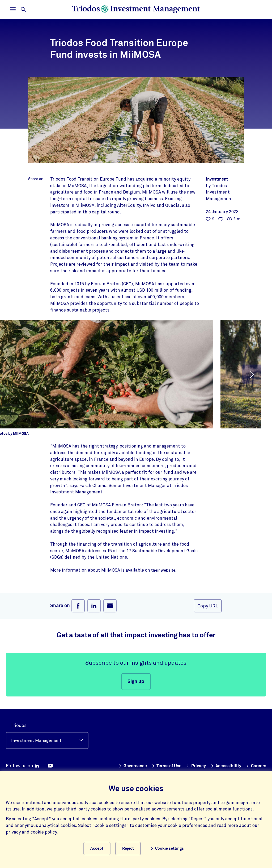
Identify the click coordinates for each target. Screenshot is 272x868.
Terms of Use (188, 766)
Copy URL (208, 606)
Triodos (19, 725)
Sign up (136, 682)
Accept (97, 848)
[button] (251, 374)
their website (165, 570)
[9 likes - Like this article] (210, 219)
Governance (152, 766)
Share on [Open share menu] (36, 179)
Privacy (220, 766)
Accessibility (250, 766)
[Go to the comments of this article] (221, 219)
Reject (133, 848)
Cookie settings (172, 848)
